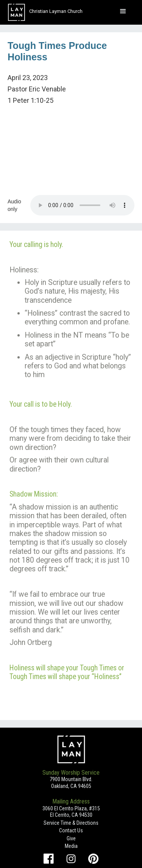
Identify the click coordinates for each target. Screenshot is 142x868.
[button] (123, 11)
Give (71, 838)
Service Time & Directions (71, 823)
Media (71, 846)
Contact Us (71, 830)
